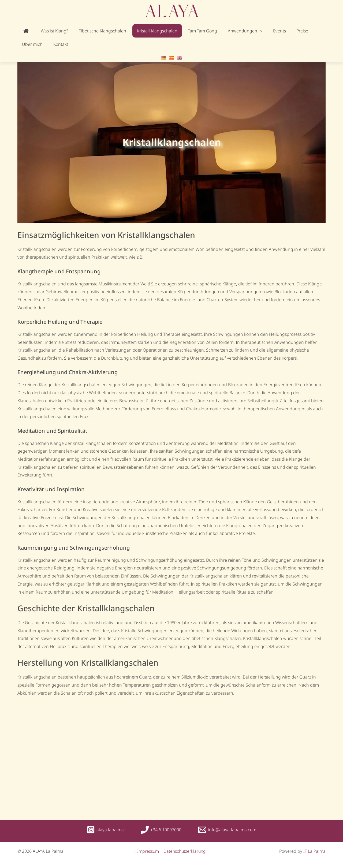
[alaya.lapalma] (105, 830)
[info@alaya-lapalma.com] (227, 830)
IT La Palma (314, 851)
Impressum (148, 851)
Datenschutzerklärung (185, 851)
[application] (236, 31)
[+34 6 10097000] (161, 830)
